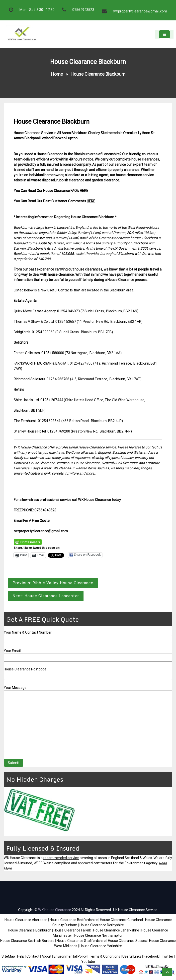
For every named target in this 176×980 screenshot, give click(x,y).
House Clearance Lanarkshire (116, 930)
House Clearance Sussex (127, 941)
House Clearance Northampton (99, 935)
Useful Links (132, 956)
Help (21, 956)
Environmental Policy (70, 956)
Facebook (152, 956)
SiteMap (8, 956)
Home (57, 74)
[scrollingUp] (167, 972)
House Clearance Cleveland (121, 920)
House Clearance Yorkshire (101, 946)
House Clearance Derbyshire (102, 925)
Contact (33, 956)
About (46, 956)
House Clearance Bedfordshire (74, 920)
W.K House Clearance (55, 910)
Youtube (88, 962)
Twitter (167, 956)
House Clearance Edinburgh (30, 930)
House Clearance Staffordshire (81, 941)
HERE (84, 191)
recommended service (61, 858)
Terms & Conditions (105, 956)
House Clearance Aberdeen (26, 920)
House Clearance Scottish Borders (27, 941)
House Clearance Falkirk (72, 930)
